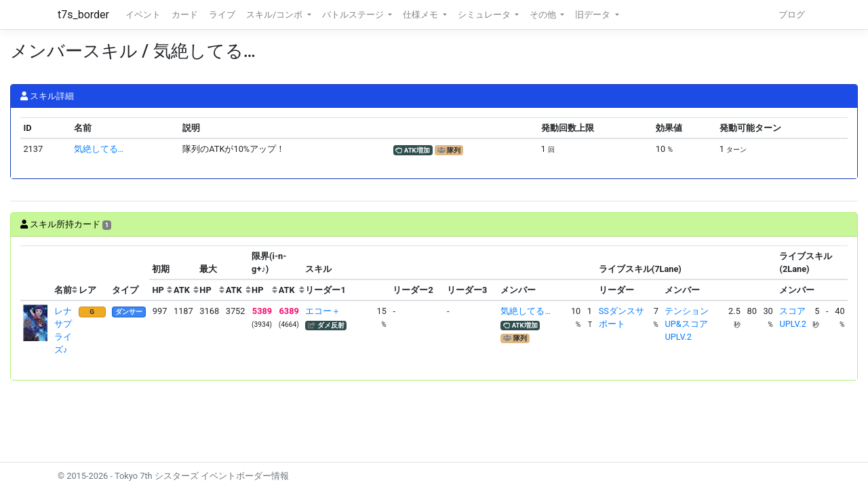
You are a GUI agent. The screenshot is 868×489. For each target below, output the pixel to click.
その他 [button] (544, 15)
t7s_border (83, 15)
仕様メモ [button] (421, 15)
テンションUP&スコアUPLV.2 (687, 324)
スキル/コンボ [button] (275, 15)
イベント (143, 15)
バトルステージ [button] (354, 15)
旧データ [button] (594, 15)
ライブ (222, 15)
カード (185, 15)
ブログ (792, 15)
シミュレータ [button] (485, 15)
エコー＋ (323, 311)
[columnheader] (36, 273)
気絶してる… (99, 149)
